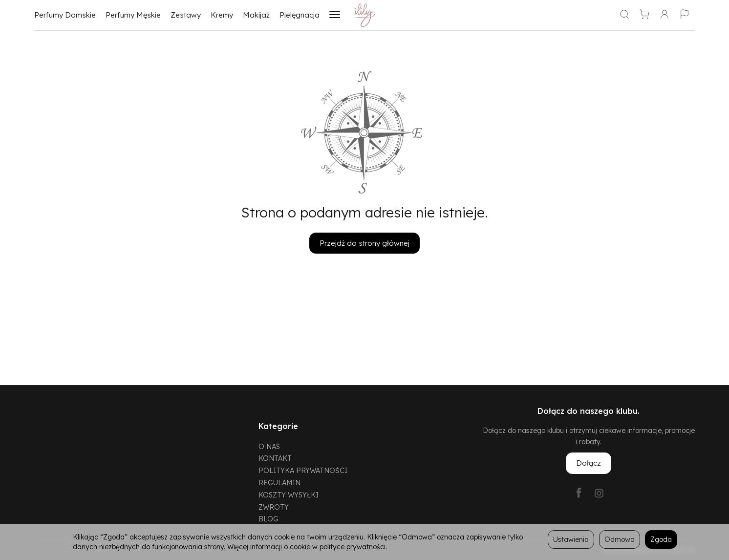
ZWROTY (274, 507)
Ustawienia (571, 539)
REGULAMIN (279, 483)
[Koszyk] (644, 15)
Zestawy (186, 15)
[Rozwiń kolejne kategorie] (335, 15)
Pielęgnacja (300, 15)
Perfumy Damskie (65, 15)
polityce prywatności (353, 547)
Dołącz (589, 463)
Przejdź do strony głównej (364, 243)
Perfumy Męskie (133, 15)
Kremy (222, 15)
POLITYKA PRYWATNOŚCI (303, 470)
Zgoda (661, 539)
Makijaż (256, 15)
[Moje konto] (665, 15)
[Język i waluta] (685, 15)
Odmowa (620, 539)
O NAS (269, 446)
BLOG (268, 519)
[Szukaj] (624, 15)
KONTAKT (275, 458)
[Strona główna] (365, 15)
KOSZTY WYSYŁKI (289, 495)
